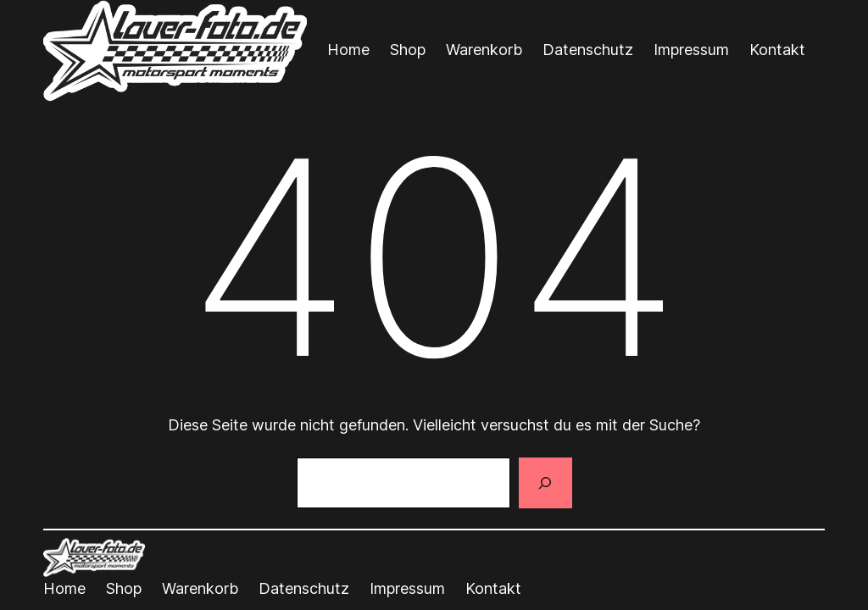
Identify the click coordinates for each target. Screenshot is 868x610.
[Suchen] (545, 483)
